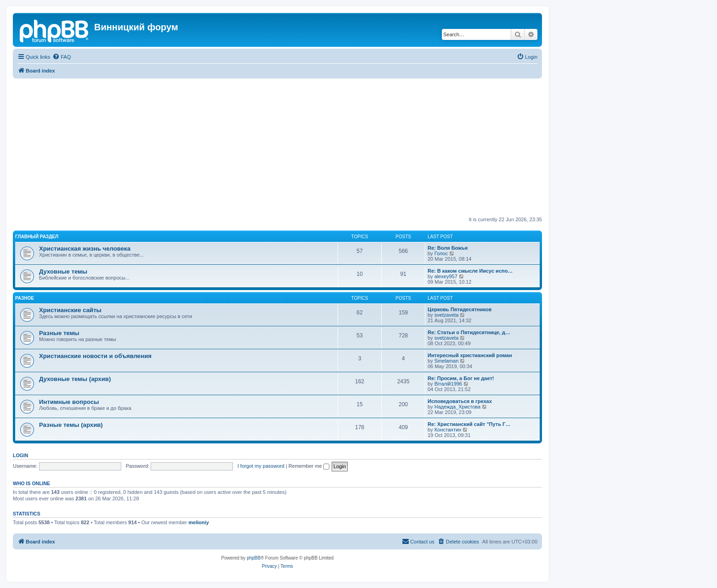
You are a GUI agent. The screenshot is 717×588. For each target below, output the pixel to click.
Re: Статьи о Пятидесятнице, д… (469, 332)
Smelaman (447, 361)
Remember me (309, 466)
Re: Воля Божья (448, 248)
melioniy (199, 522)
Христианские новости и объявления (95, 356)
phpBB (254, 558)
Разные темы (59, 333)
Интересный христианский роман (470, 355)
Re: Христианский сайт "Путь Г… (469, 424)
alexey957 (446, 276)
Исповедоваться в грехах (460, 401)
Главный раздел (37, 237)
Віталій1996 (448, 384)
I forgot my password (261, 466)
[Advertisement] (277, 147)
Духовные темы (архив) (75, 379)
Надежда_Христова (457, 407)
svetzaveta (447, 315)
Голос (441, 253)
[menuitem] (62, 57)
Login (20, 455)
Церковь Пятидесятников (460, 309)
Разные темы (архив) (71, 425)
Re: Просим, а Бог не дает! (461, 378)
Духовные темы (63, 272)
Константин (448, 430)
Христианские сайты (70, 310)
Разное (25, 298)
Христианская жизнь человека (85, 249)
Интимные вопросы (69, 402)
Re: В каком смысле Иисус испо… (470, 271)
